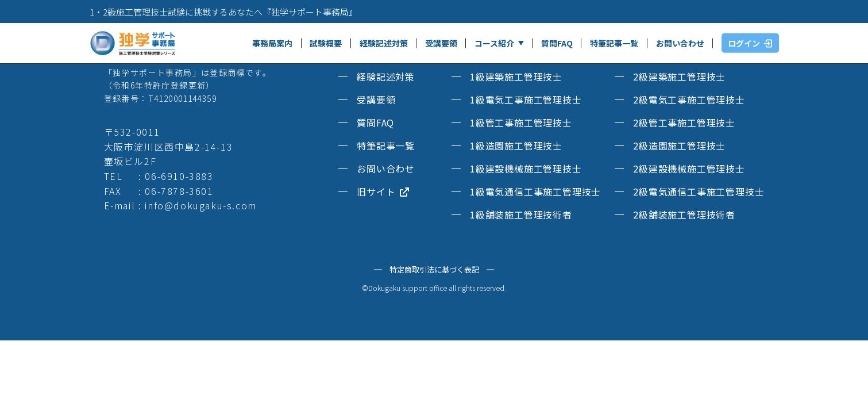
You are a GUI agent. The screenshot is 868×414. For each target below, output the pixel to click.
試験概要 (326, 43)
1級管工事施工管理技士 (521, 122)
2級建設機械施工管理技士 (689, 168)
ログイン (750, 43)
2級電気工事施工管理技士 (689, 99)
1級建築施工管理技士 (516, 76)
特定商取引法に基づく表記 (434, 269)
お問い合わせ (680, 43)
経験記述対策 (384, 43)
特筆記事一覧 (614, 43)
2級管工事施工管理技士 (684, 122)
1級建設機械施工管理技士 (526, 168)
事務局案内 (272, 43)
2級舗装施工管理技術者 (684, 214)
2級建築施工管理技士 (679, 76)
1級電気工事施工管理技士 (526, 99)
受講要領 (441, 43)
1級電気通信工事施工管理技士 (535, 191)
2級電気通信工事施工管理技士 (699, 191)
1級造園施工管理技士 (516, 145)
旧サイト (383, 192)
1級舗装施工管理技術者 (521, 214)
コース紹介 (494, 43)
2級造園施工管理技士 (679, 145)
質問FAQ (557, 43)
